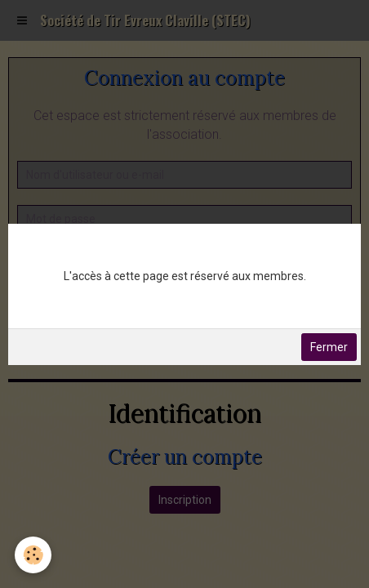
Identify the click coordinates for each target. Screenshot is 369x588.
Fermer (329, 347)
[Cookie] (33, 555)
